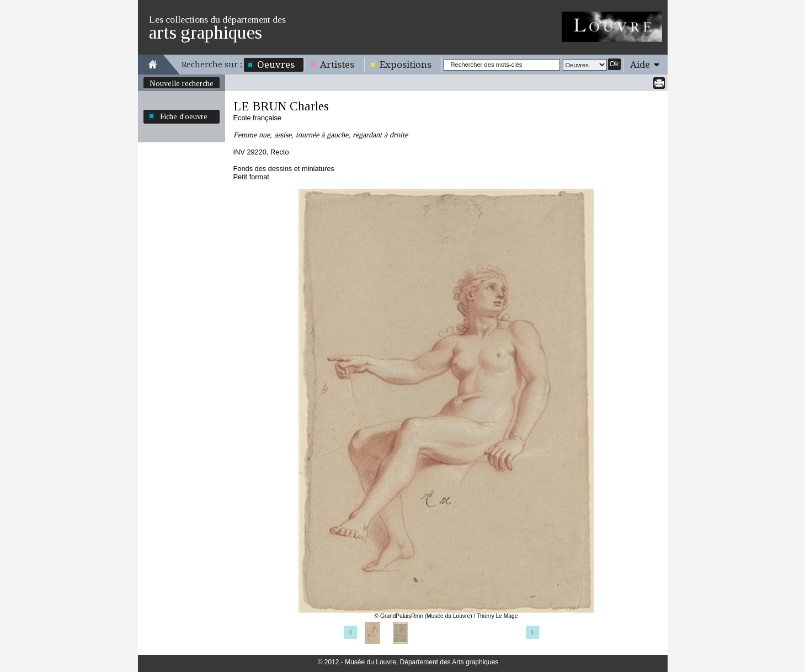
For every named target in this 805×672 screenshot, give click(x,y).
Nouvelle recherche (182, 83)
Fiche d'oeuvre (184, 116)
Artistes (337, 65)
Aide (640, 65)
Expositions (406, 65)
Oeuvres (276, 65)
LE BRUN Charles (281, 106)
